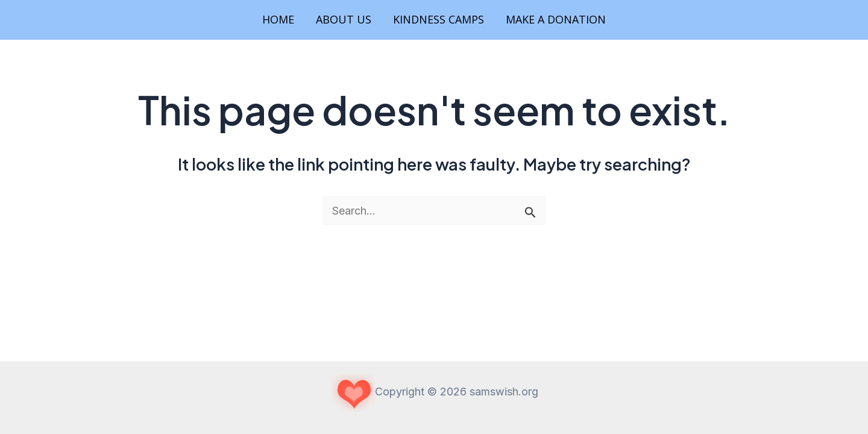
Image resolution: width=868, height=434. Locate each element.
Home (278, 19)
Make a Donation (556, 19)
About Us (344, 19)
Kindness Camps (439, 19)
